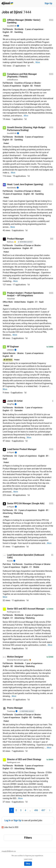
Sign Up (48, 3)
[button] (38, 62)
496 (36, 810)
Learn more (28, 859)
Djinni (7, 3)
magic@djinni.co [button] (9, 851)
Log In (7, 820)
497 (43, 810)
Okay (28, 864)
